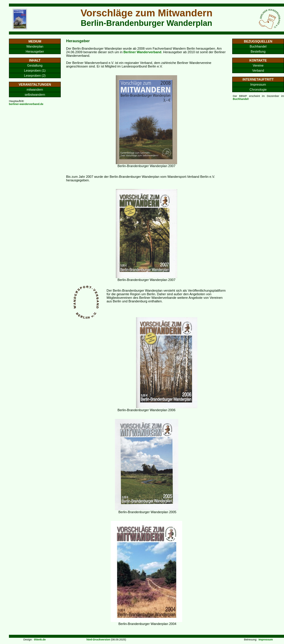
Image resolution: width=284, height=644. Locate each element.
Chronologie (258, 89)
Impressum (258, 84)
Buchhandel (258, 46)
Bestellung (258, 51)
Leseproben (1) (35, 70)
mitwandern (35, 89)
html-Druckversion (98, 640)
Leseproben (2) (35, 76)
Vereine (258, 65)
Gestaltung (35, 65)
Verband (258, 70)
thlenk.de (40, 640)
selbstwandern (35, 95)
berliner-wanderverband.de (26, 104)
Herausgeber (35, 51)
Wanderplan (35, 46)
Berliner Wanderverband (142, 52)
